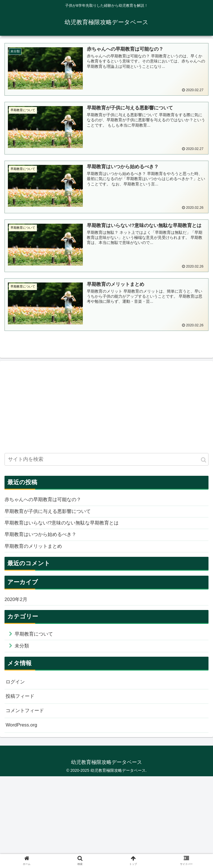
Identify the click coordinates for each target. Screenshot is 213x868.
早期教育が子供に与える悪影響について (50, 513)
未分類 (23, 651)
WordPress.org (23, 732)
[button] (204, 461)
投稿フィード (21, 702)
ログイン (16, 687)
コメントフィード (26, 717)
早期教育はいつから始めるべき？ (43, 537)
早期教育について (35, 638)
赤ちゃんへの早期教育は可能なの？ (45, 501)
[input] (106, 460)
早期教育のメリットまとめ (35, 549)
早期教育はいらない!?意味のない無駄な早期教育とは (65, 525)
